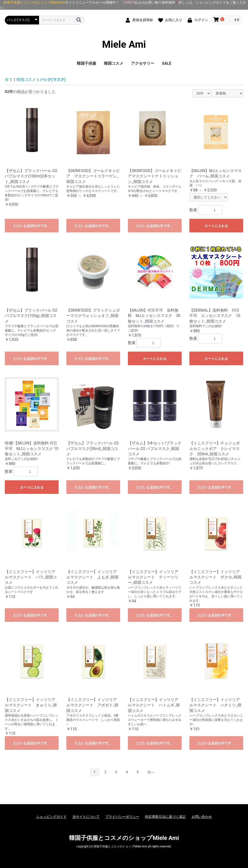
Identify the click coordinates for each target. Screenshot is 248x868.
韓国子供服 (86, 63)
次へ (151, 772)
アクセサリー (143, 63)
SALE (167, 63)
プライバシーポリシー (122, 817)
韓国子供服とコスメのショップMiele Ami (124, 838)
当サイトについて (86, 817)
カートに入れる (216, 226)
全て (9, 80)
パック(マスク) (53, 80)
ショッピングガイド (51, 817)
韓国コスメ (114, 63)
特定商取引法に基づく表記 (165, 817)
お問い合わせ (202, 817)
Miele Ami (124, 45)
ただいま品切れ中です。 (32, 226)
